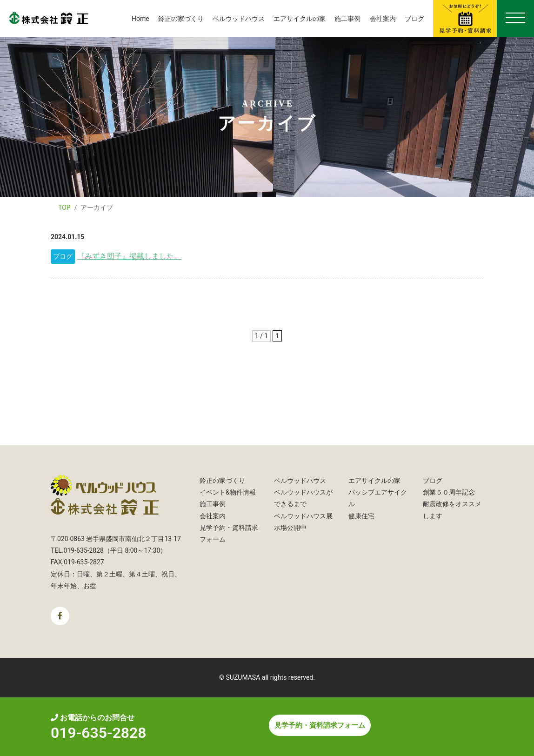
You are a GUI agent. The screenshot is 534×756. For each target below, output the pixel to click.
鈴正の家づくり (181, 19)
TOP (64, 207)
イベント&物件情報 (228, 492)
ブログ (414, 19)
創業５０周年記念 (449, 492)
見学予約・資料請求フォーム (320, 725)
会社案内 (383, 19)
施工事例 (347, 19)
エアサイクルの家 (300, 19)
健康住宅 (361, 516)
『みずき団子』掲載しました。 (129, 256)
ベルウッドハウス (239, 19)
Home (140, 19)
